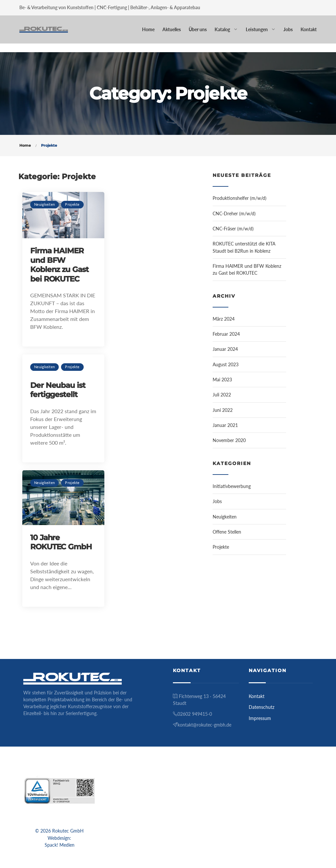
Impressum (260, 718)
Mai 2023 (222, 380)
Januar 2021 (225, 425)
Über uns (198, 29)
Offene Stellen (227, 532)
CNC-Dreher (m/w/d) (234, 213)
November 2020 (229, 440)
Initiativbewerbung (232, 486)
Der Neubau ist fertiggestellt (58, 390)
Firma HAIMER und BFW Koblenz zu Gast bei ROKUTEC (59, 265)
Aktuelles (172, 29)
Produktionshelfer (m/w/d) (240, 198)
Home (148, 29)
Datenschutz (262, 707)
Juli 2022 (222, 395)
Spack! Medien (60, 845)
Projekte (72, 204)
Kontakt (309, 29)
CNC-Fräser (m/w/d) (233, 229)
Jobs (288, 29)
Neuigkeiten (44, 204)
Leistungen (257, 29)
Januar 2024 (225, 349)
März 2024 (224, 319)
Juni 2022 (223, 410)
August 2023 (226, 364)
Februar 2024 (226, 334)
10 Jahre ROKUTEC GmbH (61, 542)
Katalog (222, 29)
